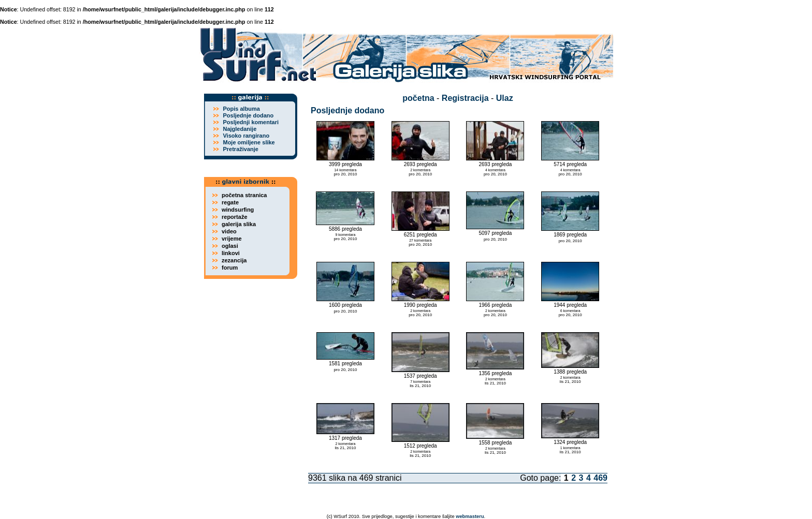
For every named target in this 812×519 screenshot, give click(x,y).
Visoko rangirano (246, 136)
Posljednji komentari (251, 122)
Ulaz (505, 98)
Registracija (465, 98)
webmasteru (470, 516)
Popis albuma (241, 109)
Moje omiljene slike (249, 142)
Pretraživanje (240, 149)
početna (418, 98)
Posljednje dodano (248, 115)
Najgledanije (240, 129)
